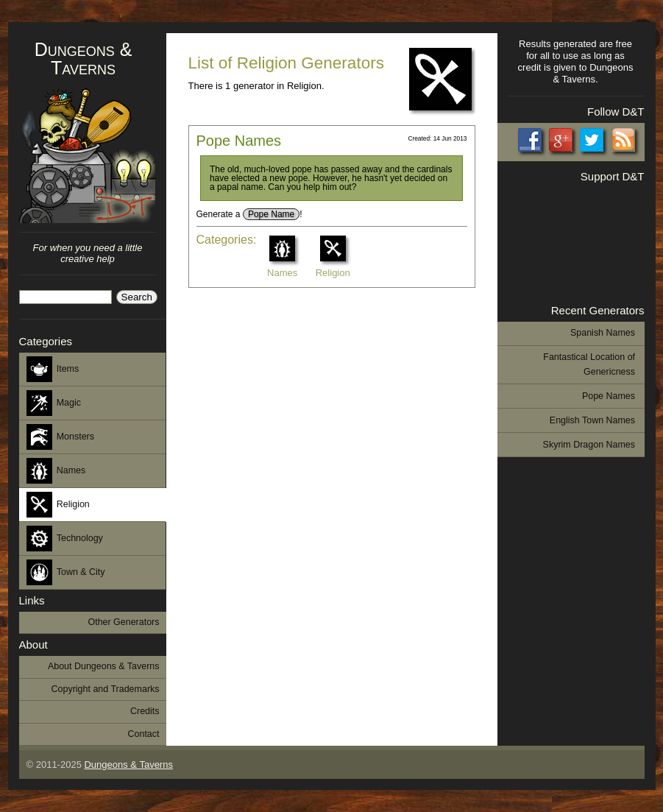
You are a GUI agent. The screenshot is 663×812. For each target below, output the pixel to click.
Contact (144, 734)
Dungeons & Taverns (84, 59)
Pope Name (271, 214)
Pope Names (239, 141)
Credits (145, 711)
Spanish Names (603, 333)
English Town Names (592, 420)
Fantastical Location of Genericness (589, 364)
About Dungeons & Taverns (104, 666)
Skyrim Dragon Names (589, 445)
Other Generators (123, 622)
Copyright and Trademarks (106, 689)
